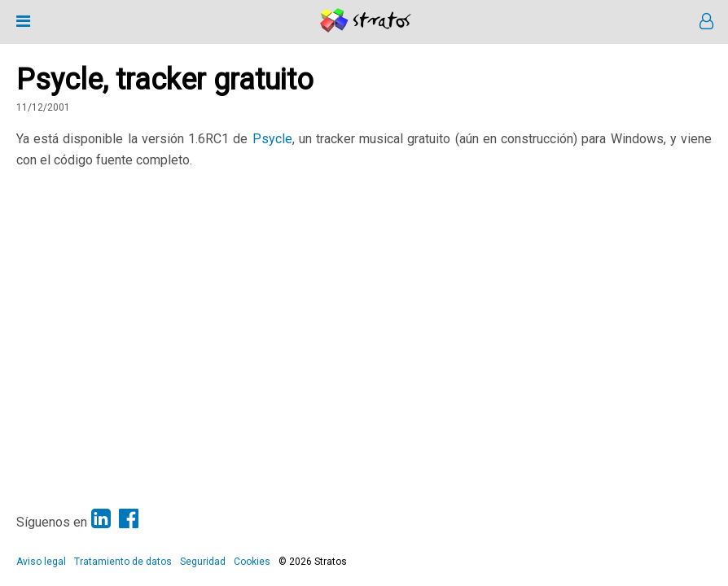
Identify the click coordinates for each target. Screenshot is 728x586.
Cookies (252, 562)
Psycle (272, 139)
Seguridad (203, 562)
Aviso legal (41, 562)
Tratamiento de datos (123, 562)
